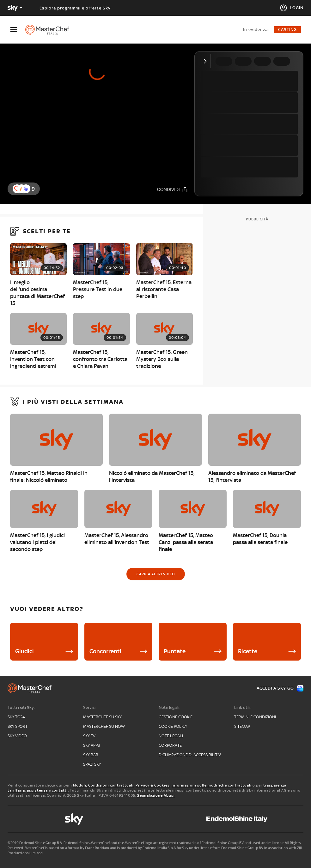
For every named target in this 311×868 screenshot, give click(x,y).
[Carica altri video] (156, 574)
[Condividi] (173, 189)
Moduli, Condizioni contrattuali (103, 785)
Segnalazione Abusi (156, 795)
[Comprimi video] (207, 61)
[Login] (292, 8)
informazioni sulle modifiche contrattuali (212, 785)
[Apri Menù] (18, 30)
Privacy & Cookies (153, 785)
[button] (26, 189)
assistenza (37, 790)
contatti (60, 790)
